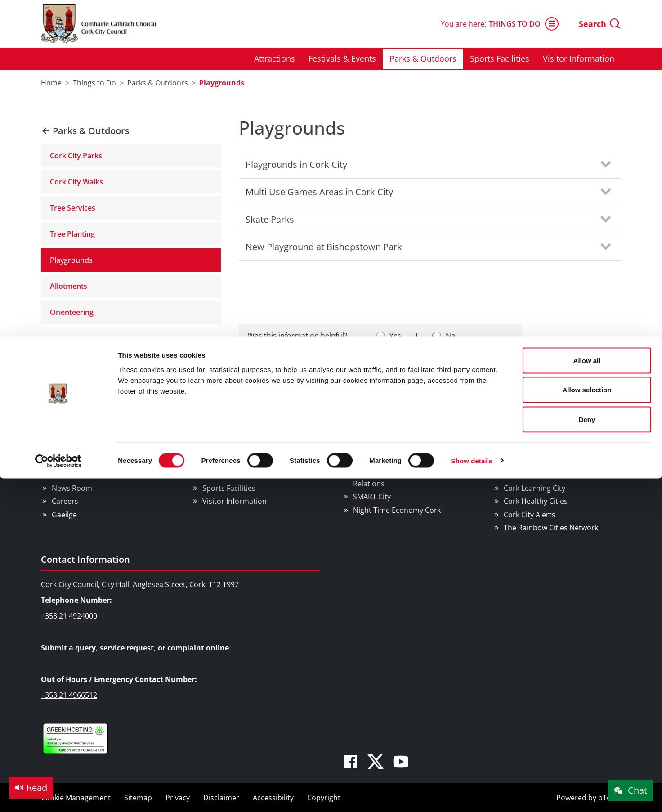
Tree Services (73, 208)
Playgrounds (71, 260)
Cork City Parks (76, 156)
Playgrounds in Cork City (296, 164)
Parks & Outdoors (233, 475)
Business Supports (385, 449)
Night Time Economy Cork (397, 510)
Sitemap (138, 798)
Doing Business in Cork (392, 424)
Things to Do (219, 424)
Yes (395, 336)
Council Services (77, 424)
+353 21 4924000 (69, 616)
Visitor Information (235, 501)
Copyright (324, 798)
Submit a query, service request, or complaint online (135, 648)
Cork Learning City (535, 488)
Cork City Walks (76, 182)
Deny (587, 83)
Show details (472, 124)
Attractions (221, 449)
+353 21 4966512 (69, 695)
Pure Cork (521, 475)
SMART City (372, 497)
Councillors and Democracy (98, 462)
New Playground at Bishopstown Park (324, 247)
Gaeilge (64, 515)
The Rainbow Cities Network (551, 528)
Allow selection (587, 53)
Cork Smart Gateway (538, 462)
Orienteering (72, 312)
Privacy (178, 798)
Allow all (587, 24)
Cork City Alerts (530, 515)
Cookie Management (76, 798)
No (451, 336)
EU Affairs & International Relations (396, 479)
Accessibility (273, 798)
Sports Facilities (229, 488)
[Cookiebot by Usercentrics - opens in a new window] (58, 124)
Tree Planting (72, 234)
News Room (72, 488)
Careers (65, 501)
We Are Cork (525, 449)
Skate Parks (270, 219)
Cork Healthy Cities (536, 501)
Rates (362, 462)
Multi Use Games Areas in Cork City (319, 192)
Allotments (69, 286)
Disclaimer (221, 798)
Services (66, 449)
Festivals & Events (233, 462)
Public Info (69, 475)
